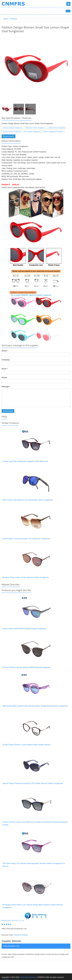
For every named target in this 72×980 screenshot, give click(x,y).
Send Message (8, 411)
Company (6, 360)
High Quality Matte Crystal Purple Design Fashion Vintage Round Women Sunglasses (35, 706)
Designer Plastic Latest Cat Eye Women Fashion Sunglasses (26, 577)
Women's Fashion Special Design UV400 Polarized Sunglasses (27, 667)
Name (5, 351)
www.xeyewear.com (11, 946)
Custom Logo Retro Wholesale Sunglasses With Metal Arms (25, 461)
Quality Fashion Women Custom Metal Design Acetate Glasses (26, 745)
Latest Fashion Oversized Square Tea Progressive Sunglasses (26, 539)
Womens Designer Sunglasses (13, 128)
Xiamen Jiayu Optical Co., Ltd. (13, 920)
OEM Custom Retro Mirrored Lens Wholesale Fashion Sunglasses (28, 500)
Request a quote (9, 136)
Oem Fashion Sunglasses (32, 131)
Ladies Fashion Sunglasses (57, 128)
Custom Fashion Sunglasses (12, 131)
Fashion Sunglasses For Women (53, 131)
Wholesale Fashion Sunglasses (35, 128)
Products (14, 19)
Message (6, 387)
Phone (4, 378)
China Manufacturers (28, 977)
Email (5, 369)
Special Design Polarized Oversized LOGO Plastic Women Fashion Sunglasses (33, 783)
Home (6, 19)
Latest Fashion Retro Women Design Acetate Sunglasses (24, 629)
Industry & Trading (21, 935)
